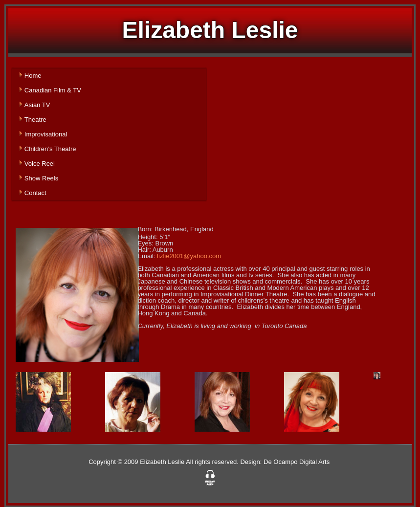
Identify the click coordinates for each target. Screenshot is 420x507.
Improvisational (46, 134)
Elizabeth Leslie (210, 30)
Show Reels (41, 178)
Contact (35, 193)
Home (33, 76)
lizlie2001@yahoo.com (189, 256)
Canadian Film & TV (53, 90)
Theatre (35, 120)
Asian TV (37, 105)
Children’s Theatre (50, 149)
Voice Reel (40, 164)
